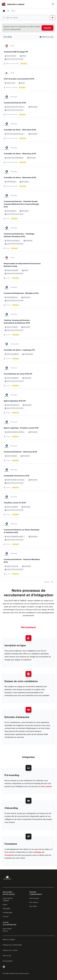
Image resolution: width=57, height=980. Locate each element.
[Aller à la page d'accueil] (13, 4)
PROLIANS (6, 909)
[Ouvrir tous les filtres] (25, 18)
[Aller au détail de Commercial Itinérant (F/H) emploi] (28, 105)
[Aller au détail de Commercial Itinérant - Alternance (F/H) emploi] (28, 452)
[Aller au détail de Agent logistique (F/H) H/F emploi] (28, 403)
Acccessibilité (8, 961)
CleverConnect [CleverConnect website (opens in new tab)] (23, 973)
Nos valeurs (34, 902)
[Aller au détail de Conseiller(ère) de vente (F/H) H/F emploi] (28, 376)
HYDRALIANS (7, 913)
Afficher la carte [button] (47, 37)
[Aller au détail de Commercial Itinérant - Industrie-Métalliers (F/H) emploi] (28, 563)
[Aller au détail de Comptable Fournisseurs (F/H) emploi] (28, 478)
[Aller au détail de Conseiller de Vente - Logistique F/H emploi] (28, 351)
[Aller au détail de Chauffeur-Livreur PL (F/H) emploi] (28, 505)
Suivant (48, 582)
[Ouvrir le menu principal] (53, 4)
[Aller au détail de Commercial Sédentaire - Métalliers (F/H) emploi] (28, 295)
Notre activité (34, 898)
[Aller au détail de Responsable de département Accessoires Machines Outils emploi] (28, 267)
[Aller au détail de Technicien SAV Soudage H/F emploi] (28, 54)
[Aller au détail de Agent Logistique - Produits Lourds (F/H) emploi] (28, 429)
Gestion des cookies (10, 950)
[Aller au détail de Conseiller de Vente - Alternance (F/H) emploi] (28, 130)
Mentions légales (9, 940)
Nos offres (33, 906)
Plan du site (7, 956)
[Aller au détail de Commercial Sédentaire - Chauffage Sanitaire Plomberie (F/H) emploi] (28, 237)
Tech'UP (6, 917)
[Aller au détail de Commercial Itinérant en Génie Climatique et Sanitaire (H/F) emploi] (28, 533)
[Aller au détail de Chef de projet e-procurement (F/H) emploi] (28, 80)
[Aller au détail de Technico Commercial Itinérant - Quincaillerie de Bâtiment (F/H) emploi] (28, 324)
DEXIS (5, 905)
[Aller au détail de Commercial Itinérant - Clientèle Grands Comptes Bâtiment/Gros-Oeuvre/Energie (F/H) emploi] (28, 206)
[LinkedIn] (4, 967)
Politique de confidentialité (12, 945)
